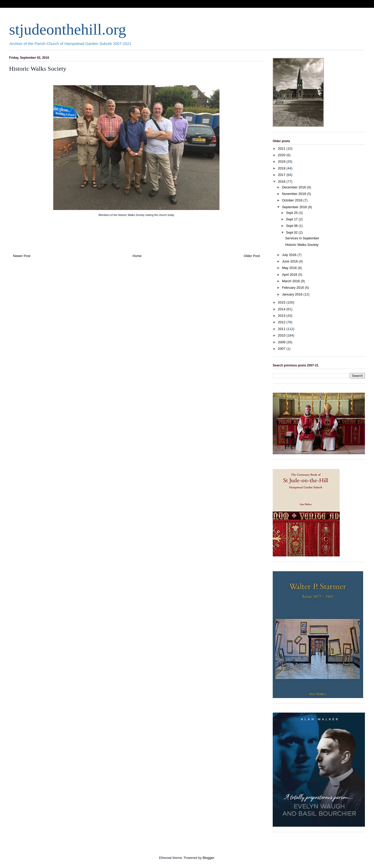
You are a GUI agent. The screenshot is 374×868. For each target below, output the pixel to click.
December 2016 (295, 187)
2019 (282, 162)
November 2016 (295, 194)
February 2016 (293, 288)
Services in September (302, 238)
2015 (282, 302)
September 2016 (295, 207)
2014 (282, 309)
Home (137, 256)
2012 (282, 322)
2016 (282, 182)
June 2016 (290, 261)
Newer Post (22, 256)
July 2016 (290, 255)
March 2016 (291, 281)
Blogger (208, 858)
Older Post (252, 256)
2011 (282, 329)
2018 (282, 168)
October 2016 (293, 200)
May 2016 (290, 268)
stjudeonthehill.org (68, 29)
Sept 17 (292, 219)
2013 (282, 316)
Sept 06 (292, 226)
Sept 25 (292, 213)
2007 (282, 349)
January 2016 (293, 294)
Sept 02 (292, 232)
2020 (282, 155)
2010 (282, 335)
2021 (282, 149)
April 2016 (290, 275)
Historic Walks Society (302, 245)
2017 (282, 175)
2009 (282, 342)
